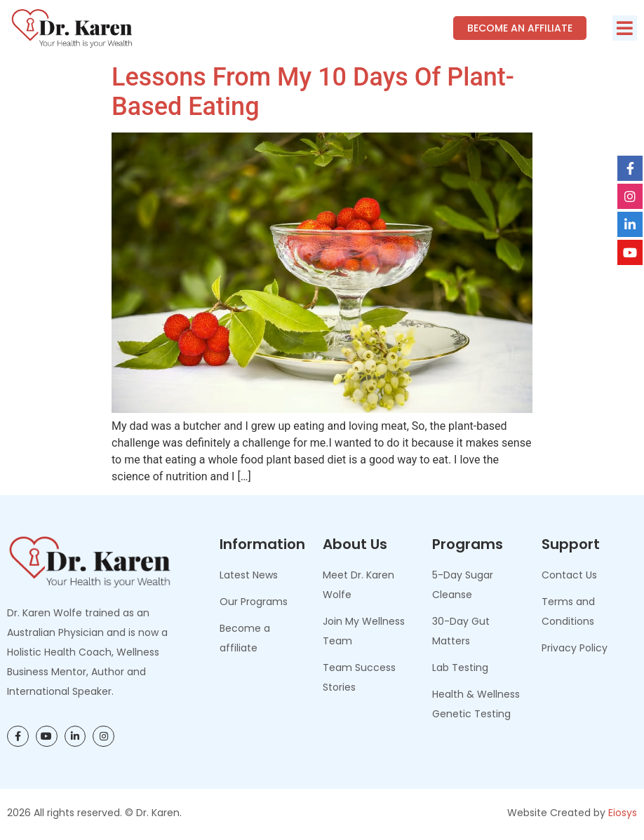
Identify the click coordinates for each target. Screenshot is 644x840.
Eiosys (623, 813)
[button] (625, 28)
